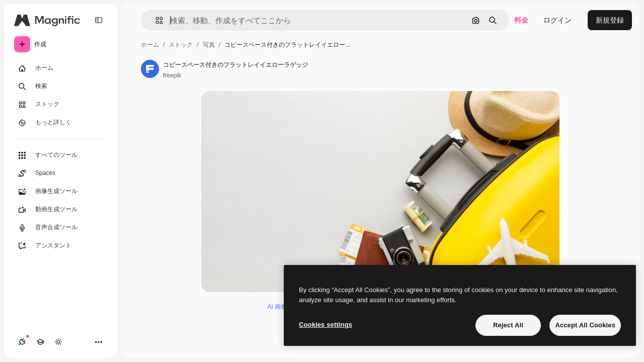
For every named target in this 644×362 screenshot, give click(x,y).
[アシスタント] (60, 246)
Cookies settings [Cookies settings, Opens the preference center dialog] (326, 325)
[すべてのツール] (60, 155)
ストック (181, 45)
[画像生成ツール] (60, 192)
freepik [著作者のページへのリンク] (172, 75)
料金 (521, 20)
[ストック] (60, 105)
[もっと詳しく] (60, 123)
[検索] (60, 86)
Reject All (508, 325)
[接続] (22, 342)
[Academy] (40, 342)
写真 (209, 45)
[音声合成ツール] (60, 228)
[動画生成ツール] (60, 210)
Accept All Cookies (585, 325)
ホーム (150, 45)
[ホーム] (60, 68)
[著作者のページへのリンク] (150, 69)
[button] (155, 20)
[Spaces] (60, 173)
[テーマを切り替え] (58, 342)
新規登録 (610, 20)
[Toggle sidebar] (99, 20)
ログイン (557, 20)
